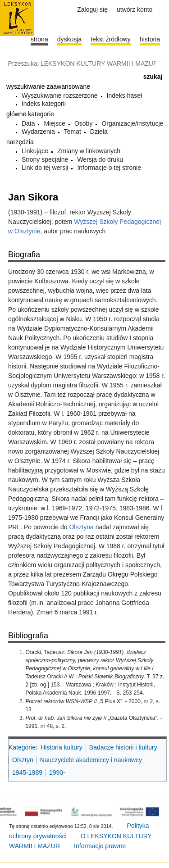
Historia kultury (62, 747)
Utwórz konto (135, 9)
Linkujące (35, 151)
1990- (57, 773)
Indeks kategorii (44, 104)
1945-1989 (27, 773)
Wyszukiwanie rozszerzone (60, 95)
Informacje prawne (100, 846)
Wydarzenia (38, 132)
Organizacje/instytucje (132, 123)
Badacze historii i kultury (123, 747)
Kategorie (22, 747)
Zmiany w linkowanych (89, 151)
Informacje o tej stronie (109, 168)
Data (28, 123)
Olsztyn (23, 760)
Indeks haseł (125, 95)
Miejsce (54, 123)
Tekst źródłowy (111, 39)
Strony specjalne (45, 159)
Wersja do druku (100, 159)
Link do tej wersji (45, 168)
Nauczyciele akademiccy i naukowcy (91, 760)
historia (150, 39)
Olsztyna (81, 527)
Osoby (83, 123)
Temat (73, 132)
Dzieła (99, 132)
